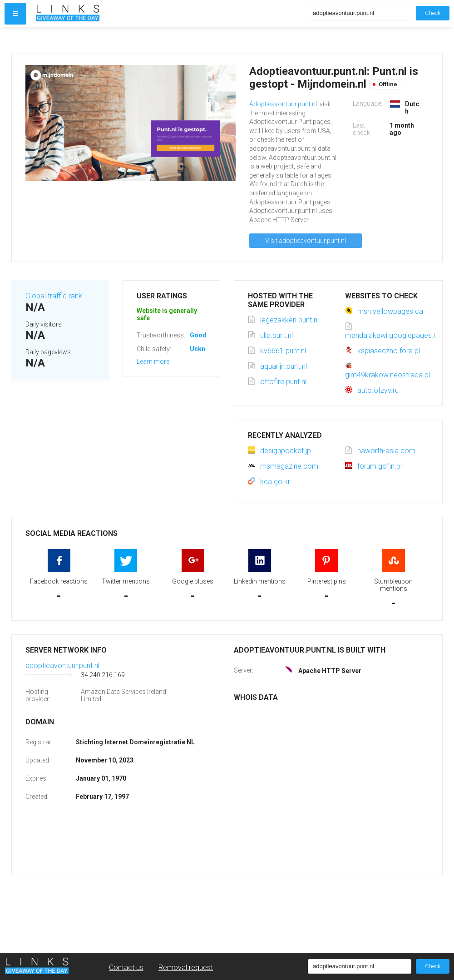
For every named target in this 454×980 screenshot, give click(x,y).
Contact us (126, 968)
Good (198, 335)
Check (433, 13)
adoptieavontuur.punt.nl (62, 666)
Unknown (204, 349)
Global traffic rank (54, 296)
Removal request (186, 968)
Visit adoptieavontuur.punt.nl (306, 241)
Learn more (153, 361)
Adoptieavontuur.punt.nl (283, 104)
